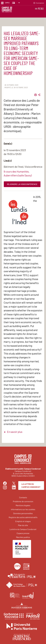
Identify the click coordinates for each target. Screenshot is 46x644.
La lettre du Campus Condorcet (31, 485)
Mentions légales (23, 505)
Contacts (23, 497)
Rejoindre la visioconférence (22, 184)
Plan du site (23, 525)
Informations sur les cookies (23, 509)
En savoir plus (15, 432)
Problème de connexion (23, 501)
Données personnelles (23, 513)
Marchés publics (23, 537)
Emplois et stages (23, 521)
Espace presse (23, 533)
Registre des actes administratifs (23, 517)
